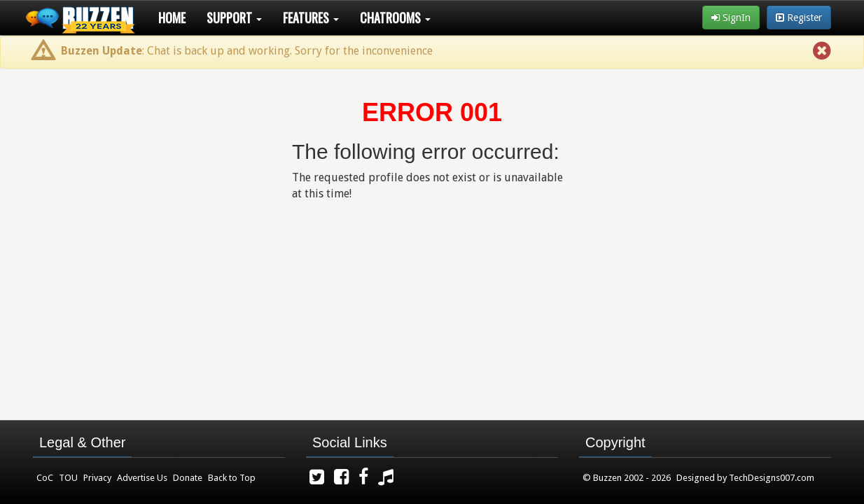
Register (799, 17)
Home (172, 17)
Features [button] (311, 17)
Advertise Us (142, 478)
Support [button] (234, 17)
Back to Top (232, 478)
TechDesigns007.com (772, 478)
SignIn (731, 17)
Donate (188, 478)
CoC (45, 478)
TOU (68, 478)
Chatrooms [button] (395, 17)
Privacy (97, 478)
